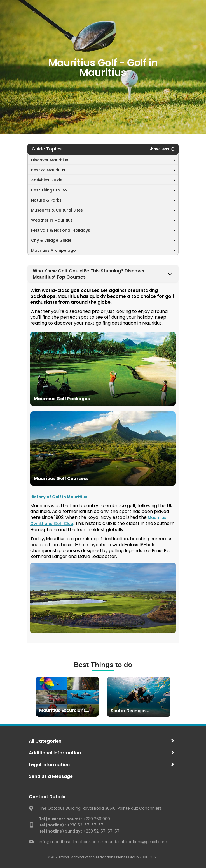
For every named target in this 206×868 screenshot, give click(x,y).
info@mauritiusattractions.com (70, 842)
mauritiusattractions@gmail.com (134, 842)
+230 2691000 (74, 819)
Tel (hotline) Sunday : (61, 831)
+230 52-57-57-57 (71, 825)
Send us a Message (51, 776)
